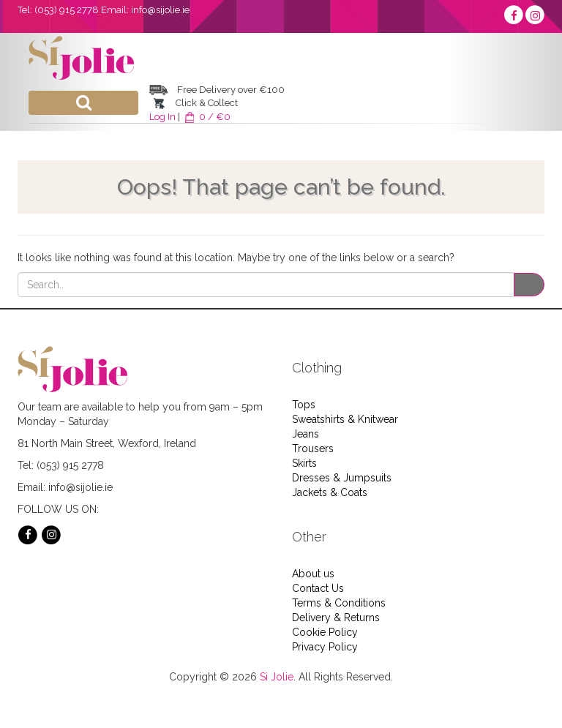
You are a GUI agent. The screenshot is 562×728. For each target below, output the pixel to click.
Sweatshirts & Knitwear (345, 419)
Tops (304, 405)
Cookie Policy (325, 632)
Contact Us (318, 588)
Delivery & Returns (336, 618)
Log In (162, 117)
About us (313, 574)
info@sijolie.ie (160, 10)
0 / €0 (206, 117)
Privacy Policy (325, 647)
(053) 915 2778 (67, 10)
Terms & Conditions (339, 603)
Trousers (313, 449)
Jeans (306, 434)
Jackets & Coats (330, 492)
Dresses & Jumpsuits (342, 478)
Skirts (304, 463)
